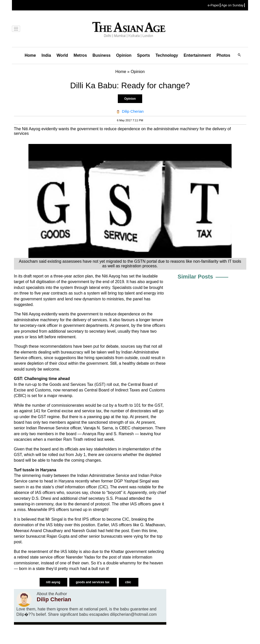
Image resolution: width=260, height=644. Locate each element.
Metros (80, 55)
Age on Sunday (232, 5)
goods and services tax (93, 582)
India (46, 55)
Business (101, 55)
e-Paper (214, 5)
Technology (167, 55)
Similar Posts (195, 277)
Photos (223, 55)
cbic (129, 582)
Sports (144, 55)
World (62, 55)
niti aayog (53, 582)
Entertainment (197, 55)
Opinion (124, 55)
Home (30, 55)
